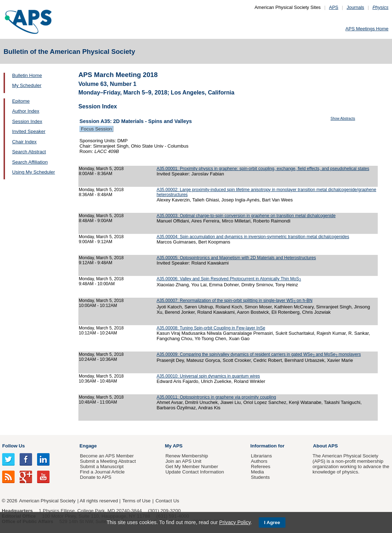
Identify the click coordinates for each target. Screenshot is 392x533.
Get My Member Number (192, 467)
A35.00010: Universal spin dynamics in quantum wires (208, 376)
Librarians (261, 456)
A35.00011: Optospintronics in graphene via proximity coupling (216, 397)
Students (260, 477)
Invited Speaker (29, 131)
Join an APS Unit (183, 461)
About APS (325, 446)
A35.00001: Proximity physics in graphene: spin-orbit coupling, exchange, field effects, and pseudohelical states (263, 169)
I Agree (272, 522)
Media (257, 472)
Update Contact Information (195, 472)
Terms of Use (136, 501)
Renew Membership (187, 456)
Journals (355, 7)
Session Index (27, 121)
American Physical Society (47, 501)
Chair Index (24, 142)
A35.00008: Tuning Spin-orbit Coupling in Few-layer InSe (211, 328)
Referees (261, 467)
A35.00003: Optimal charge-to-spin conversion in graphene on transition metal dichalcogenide (246, 216)
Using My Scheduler (33, 172)
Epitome (21, 101)
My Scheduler (27, 85)
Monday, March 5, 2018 (101, 169)
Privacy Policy (235, 522)
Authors (259, 461)
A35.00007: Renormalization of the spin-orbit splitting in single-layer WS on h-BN (234, 301)
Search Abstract (29, 152)
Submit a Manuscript (102, 467)
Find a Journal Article (102, 472)
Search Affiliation (30, 162)
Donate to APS (96, 477)
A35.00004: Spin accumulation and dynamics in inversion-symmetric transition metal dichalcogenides (253, 237)
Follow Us (13, 446)
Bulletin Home (27, 75)
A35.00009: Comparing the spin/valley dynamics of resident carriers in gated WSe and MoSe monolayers (259, 354)
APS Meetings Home (367, 29)
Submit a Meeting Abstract (108, 461)
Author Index (26, 111)
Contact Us (167, 501)
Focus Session (96, 129)
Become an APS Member (107, 456)
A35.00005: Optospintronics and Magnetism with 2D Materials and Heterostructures (236, 258)
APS (334, 7)
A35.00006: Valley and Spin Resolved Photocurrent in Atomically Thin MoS (229, 279)
